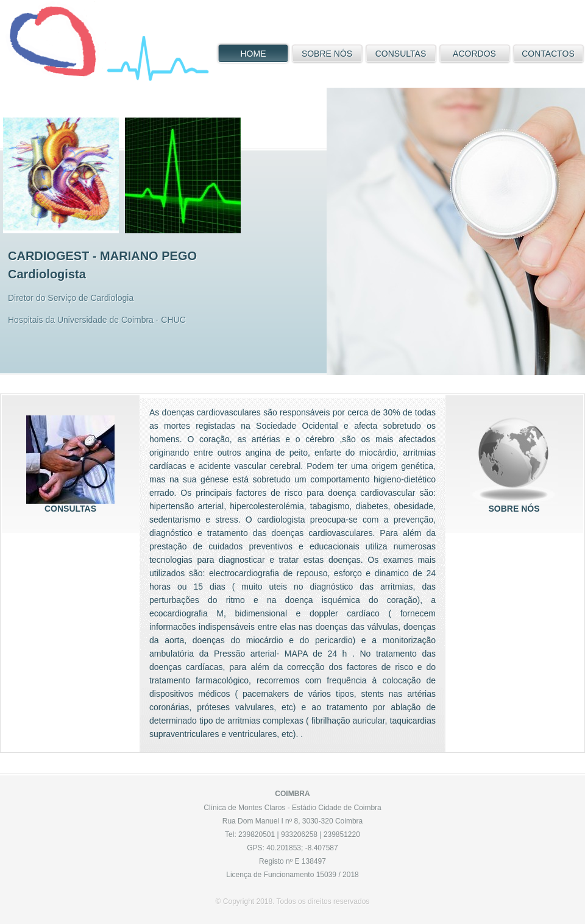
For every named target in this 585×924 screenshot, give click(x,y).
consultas (70, 460)
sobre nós (514, 460)
